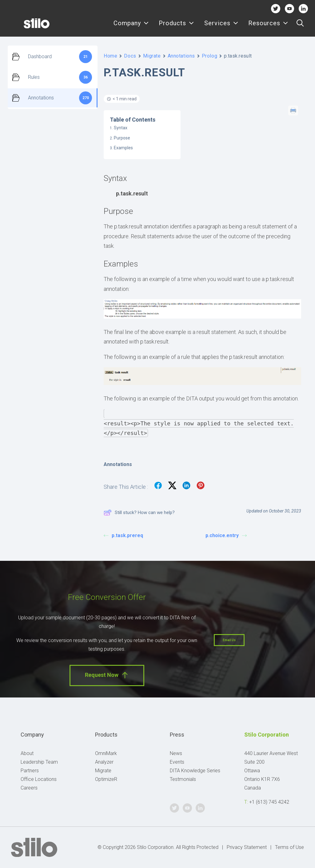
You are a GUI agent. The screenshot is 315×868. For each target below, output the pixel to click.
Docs (130, 56)
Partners (30, 771)
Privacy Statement (247, 847)
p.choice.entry (226, 535)
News (176, 753)
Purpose (122, 138)
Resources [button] (268, 27)
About (27, 753)
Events (177, 762)
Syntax (121, 128)
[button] (300, 27)
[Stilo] (27, 27)
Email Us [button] (229, 640)
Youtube (290, 8)
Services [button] (221, 27)
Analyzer (104, 762)
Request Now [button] (107, 675)
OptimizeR (106, 779)
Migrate (152, 56)
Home (110, 56)
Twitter (275, 8)
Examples (123, 148)
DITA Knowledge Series (195, 771)
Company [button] (131, 27)
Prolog (209, 56)
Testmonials (183, 779)
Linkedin (303, 8)
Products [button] (176, 27)
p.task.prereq (123, 535)
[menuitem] (131, 27)
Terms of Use (289, 847)
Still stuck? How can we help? (139, 512)
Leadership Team (39, 762)
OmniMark (106, 753)
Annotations (181, 56)
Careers (29, 788)
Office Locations (39, 779)
